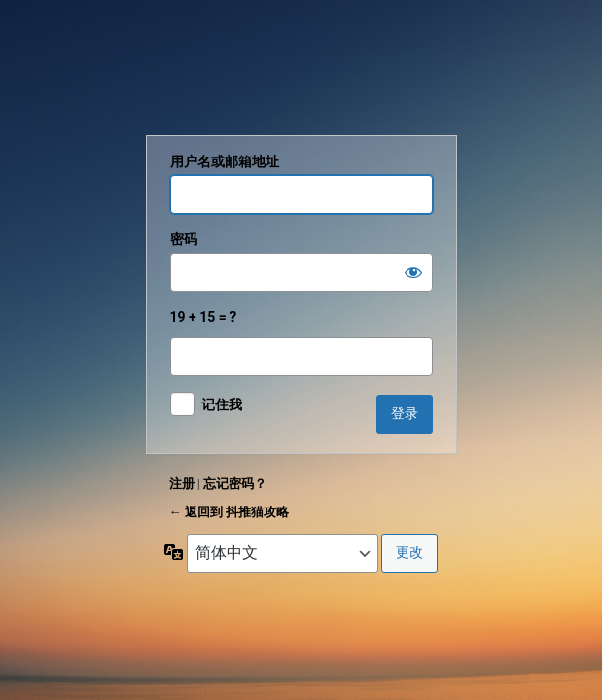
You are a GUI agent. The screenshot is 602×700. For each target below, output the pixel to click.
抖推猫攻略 (301, 71)
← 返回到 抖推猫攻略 (229, 512)
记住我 (222, 404)
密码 (184, 239)
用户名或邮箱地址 (225, 161)
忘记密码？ (235, 484)
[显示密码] (413, 272)
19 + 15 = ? (301, 343)
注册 (182, 484)
